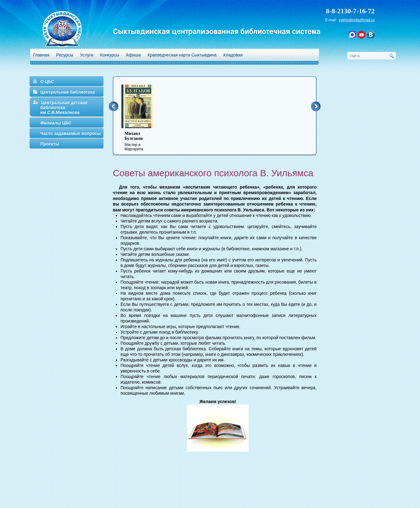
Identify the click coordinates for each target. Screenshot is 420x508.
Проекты (50, 144)
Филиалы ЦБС (56, 123)
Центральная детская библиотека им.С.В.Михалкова (64, 107)
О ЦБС (47, 81)
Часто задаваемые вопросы (70, 133)
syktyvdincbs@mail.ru (357, 20)
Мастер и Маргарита (141, 141)
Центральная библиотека (67, 92)
